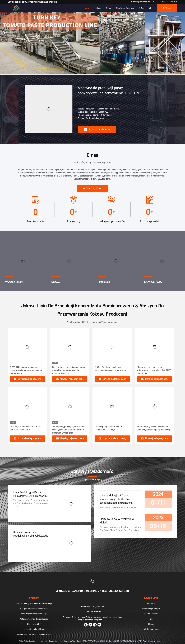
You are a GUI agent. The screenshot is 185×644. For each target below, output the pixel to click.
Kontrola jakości (151, 614)
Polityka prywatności (151, 629)
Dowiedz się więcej (93, 188)
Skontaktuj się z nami (125, 8)
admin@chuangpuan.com (142, 2)
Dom (87, 8)
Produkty (97, 8)
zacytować (167, 8)
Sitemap (151, 624)
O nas (109, 8)
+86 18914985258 (168, 2)
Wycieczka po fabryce (151, 609)
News (151, 619)
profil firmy (151, 603)
